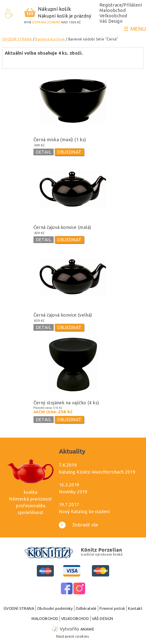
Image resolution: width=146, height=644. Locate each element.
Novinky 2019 (73, 492)
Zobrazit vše (79, 525)
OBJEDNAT (69, 152)
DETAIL (44, 152)
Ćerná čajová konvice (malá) (62, 227)
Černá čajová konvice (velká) (63, 315)
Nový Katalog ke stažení (84, 511)
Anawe (87, 629)
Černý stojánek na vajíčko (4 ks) (66, 403)
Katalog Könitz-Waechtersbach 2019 (97, 472)
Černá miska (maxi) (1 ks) (60, 140)
